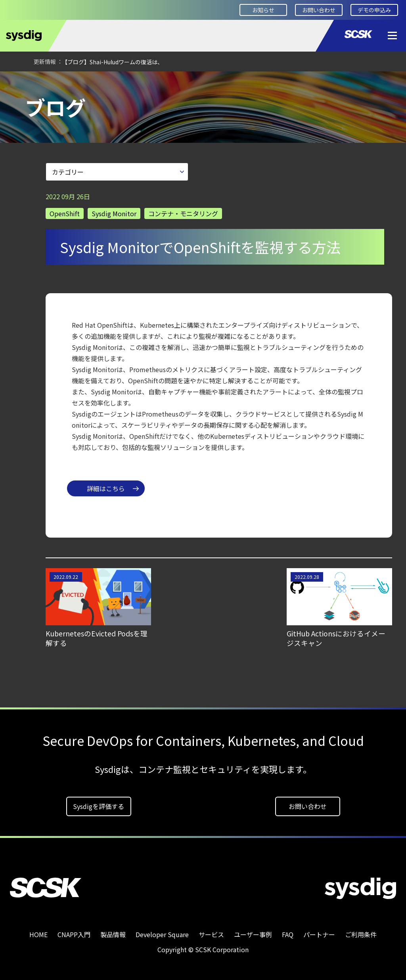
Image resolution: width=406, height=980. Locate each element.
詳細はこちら (106, 486)
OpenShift (65, 211)
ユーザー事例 (253, 932)
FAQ (288, 932)
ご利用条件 (361, 932)
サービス (211, 932)
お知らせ (263, 10)
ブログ (114, 82)
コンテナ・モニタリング (183, 211)
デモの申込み (374, 10)
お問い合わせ (319, 10)
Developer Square (66, 82)
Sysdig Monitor (114, 211)
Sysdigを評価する (99, 803)
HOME (18, 82)
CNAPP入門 (74, 932)
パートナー (319, 932)
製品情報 (113, 932)
